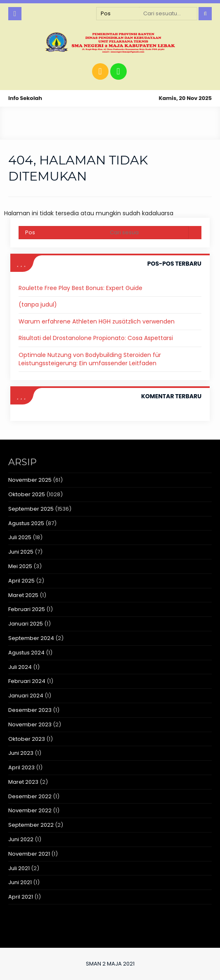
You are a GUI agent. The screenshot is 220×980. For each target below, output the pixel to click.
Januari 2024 (26, 696)
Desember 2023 (30, 710)
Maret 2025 (23, 595)
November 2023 (30, 724)
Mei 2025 (20, 566)
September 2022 (31, 825)
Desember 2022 (30, 796)
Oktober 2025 (27, 494)
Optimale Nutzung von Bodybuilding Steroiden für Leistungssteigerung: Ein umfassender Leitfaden (90, 359)
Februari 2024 (27, 681)
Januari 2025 (26, 624)
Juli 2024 (20, 667)
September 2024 (31, 638)
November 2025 (30, 480)
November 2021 (29, 854)
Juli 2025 (20, 537)
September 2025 (31, 509)
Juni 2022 (21, 839)
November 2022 (30, 810)
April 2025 (21, 581)
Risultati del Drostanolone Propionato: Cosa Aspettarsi (96, 338)
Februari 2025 (27, 609)
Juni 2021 (20, 882)
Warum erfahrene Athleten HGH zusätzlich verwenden (97, 321)
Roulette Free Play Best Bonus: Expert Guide (80, 288)
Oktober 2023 (27, 739)
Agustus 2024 (26, 653)
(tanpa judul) (38, 304)
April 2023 (21, 767)
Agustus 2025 (26, 523)
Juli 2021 (19, 868)
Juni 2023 (21, 753)
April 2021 (21, 897)
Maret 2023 (23, 782)
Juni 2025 (21, 552)
